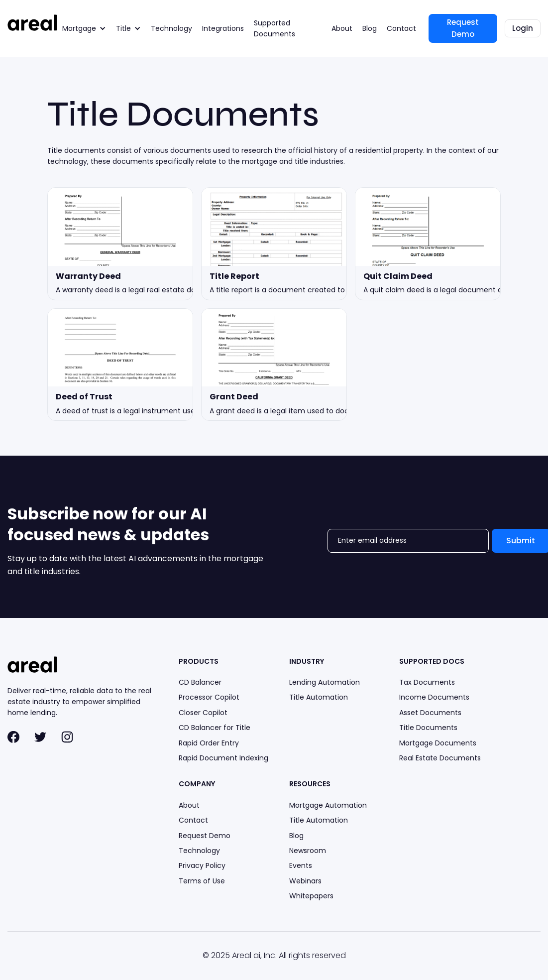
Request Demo (463, 28)
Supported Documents (274, 28)
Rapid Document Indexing (223, 758)
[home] (32, 23)
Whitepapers (311, 896)
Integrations (223, 28)
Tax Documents (427, 682)
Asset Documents (430, 713)
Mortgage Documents (438, 743)
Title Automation (319, 697)
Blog (370, 28)
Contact (401, 28)
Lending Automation (325, 682)
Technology (171, 28)
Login (523, 28)
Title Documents (428, 728)
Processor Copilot (209, 697)
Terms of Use (202, 881)
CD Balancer (200, 682)
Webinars (305, 881)
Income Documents (434, 697)
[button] (84, 28)
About (342, 28)
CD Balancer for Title (215, 728)
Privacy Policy (202, 865)
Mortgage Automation (328, 805)
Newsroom (308, 851)
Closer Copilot (203, 713)
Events (301, 865)
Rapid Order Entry (209, 743)
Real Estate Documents (440, 758)
